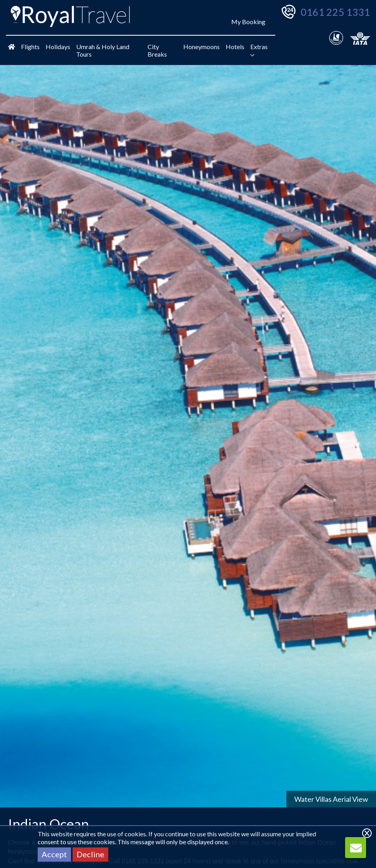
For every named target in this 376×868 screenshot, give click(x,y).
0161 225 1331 (335, 12)
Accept (54, 854)
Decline (90, 854)
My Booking (248, 22)
